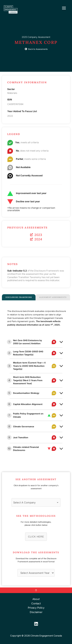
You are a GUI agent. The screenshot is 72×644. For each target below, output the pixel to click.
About (36, 599)
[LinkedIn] (36, 624)
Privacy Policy (36, 608)
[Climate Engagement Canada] (11, 9)
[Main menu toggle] (64, 8)
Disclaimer (36, 612)
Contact (36, 603)
